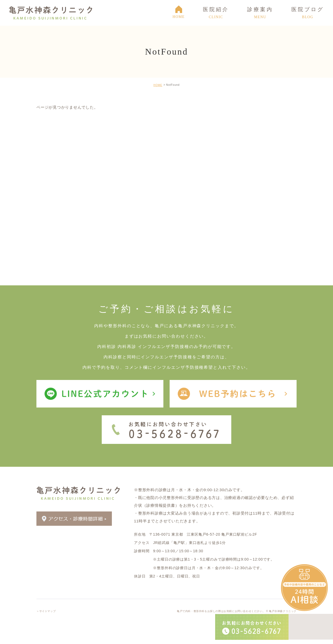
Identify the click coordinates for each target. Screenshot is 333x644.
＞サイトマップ (46, 610)
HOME (158, 85)
